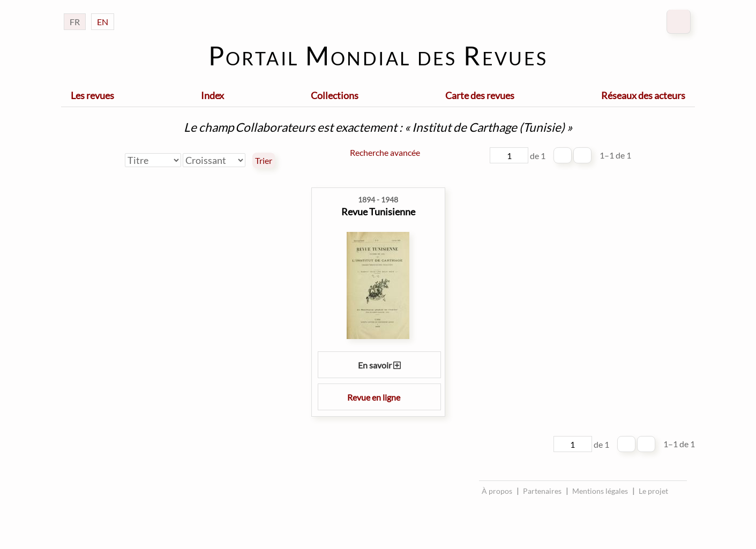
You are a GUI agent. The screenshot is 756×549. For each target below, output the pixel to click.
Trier (264, 161)
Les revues (92, 95)
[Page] (509, 155)
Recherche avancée (385, 152)
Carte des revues (480, 95)
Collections (335, 95)
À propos (497, 491)
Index (212, 95)
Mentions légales (600, 491)
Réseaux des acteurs (643, 95)
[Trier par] (153, 160)
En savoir (379, 365)
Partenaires (542, 491)
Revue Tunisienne (378, 212)
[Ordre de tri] (214, 160)
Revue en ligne (379, 397)
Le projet (653, 491)
